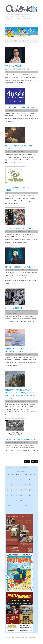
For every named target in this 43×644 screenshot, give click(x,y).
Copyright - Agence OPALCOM (15, 637)
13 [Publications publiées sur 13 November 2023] (7, 490)
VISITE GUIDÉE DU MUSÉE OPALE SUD (20, 107)
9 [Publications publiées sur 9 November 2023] (21, 485)
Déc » (26, 505)
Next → (34, 461)
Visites (16, 111)
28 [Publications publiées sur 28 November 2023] (12, 500)
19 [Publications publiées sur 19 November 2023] (35, 490)
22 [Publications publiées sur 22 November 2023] (16, 495)
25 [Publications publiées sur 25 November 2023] (30, 495)
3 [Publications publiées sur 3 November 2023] (25, 480)
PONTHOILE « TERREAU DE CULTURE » (20, 439)
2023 (15, 41)
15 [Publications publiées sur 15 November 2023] (16, 490)
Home (9, 41)
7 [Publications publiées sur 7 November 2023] (11, 485)
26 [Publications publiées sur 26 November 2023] (35, 495)
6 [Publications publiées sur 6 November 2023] (7, 485)
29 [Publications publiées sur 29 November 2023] (16, 500)
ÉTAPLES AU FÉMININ (13, 308)
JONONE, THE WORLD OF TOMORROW (19, 228)
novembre (22, 41)
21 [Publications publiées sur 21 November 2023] (12, 495)
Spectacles (9, 72)
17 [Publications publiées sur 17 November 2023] (25, 490)
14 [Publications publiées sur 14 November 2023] (12, 490)
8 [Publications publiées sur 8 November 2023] (16, 485)
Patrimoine (9, 313)
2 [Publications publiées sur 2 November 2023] (21, 480)
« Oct (8, 505)
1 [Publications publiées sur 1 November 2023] (16, 480)
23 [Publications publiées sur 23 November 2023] (21, 495)
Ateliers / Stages (11, 152)
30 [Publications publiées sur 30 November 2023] (21, 500)
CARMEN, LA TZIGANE (13, 66)
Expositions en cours (25, 231)
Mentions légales (30, 637)
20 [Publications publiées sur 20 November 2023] (7, 495)
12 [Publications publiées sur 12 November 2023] (35, 485)
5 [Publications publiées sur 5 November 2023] (34, 480)
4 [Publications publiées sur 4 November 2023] (29, 480)
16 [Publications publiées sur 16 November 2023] (21, 490)
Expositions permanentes (18, 193)
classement (9, 231)
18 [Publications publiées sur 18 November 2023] (30, 490)
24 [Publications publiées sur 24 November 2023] (25, 495)
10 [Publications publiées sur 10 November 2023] (25, 485)
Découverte (9, 111)
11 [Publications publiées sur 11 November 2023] (30, 485)
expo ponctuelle (18, 442)
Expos (8, 193)
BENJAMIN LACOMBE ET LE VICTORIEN (20, 267)
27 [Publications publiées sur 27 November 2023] (7, 500)
